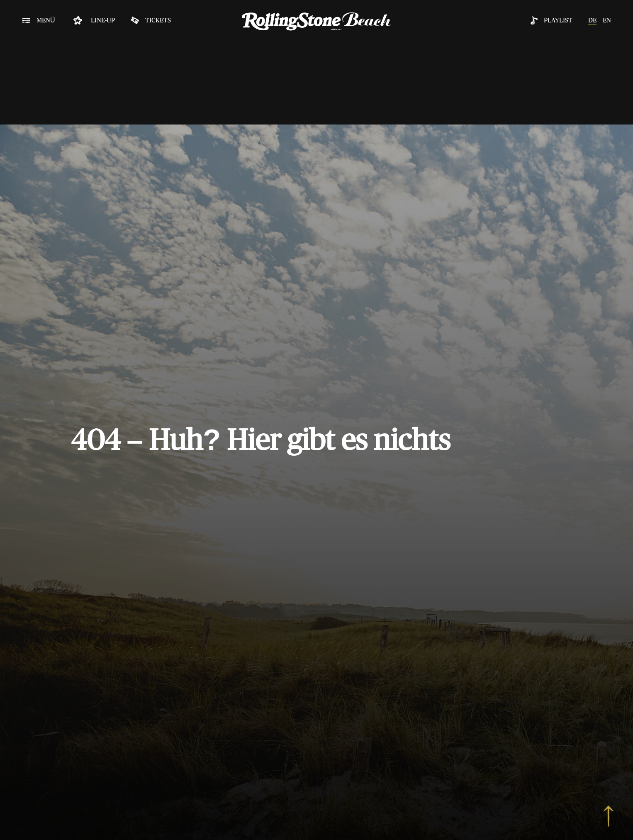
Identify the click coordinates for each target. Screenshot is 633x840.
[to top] (602, 816)
